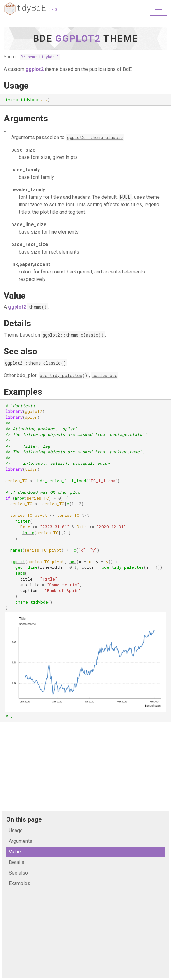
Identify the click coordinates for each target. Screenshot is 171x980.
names (16, 550)
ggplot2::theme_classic (95, 137)
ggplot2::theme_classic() (73, 335)
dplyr (31, 417)
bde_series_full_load (62, 481)
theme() (38, 307)
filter (23, 521)
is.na (28, 533)
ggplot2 (34, 411)
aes (73, 562)
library (14, 411)
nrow (20, 498)
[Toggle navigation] (159, 9)
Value (15, 852)
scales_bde (105, 375)
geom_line (26, 567)
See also (18, 873)
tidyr (31, 469)
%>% (85, 515)
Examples (19, 883)
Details (16, 862)
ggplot (18, 562)
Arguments (21, 841)
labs (20, 573)
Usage (16, 831)
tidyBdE (25, 9)
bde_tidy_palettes (61, 375)
